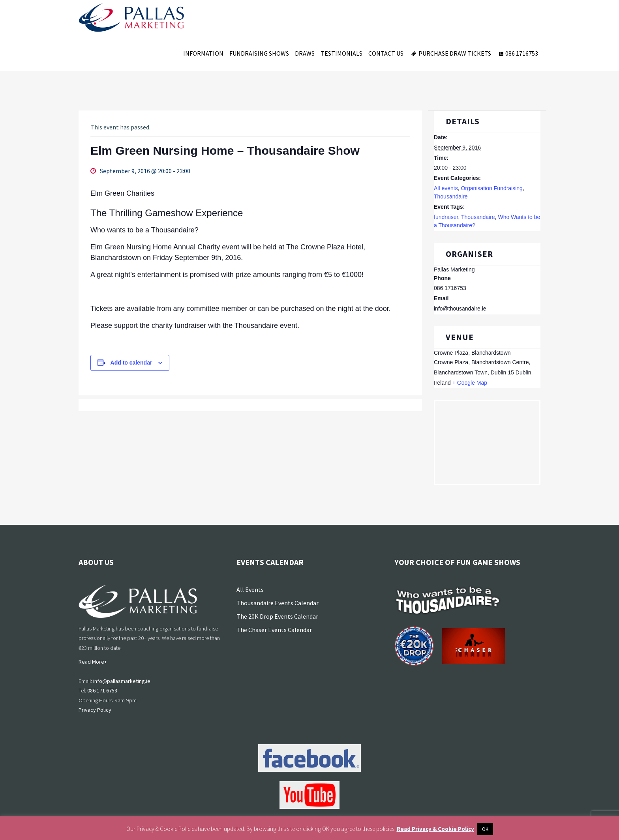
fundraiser (446, 217)
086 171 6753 (102, 690)
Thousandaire (451, 196)
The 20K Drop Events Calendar (277, 616)
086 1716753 (518, 53)
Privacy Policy (95, 710)
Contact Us (386, 53)
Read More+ (93, 662)
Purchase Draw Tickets (450, 53)
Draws (305, 53)
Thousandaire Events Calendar (278, 603)
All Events (250, 589)
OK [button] (485, 829)
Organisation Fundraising (491, 188)
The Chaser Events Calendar (274, 630)
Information (203, 53)
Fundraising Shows (259, 53)
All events (446, 188)
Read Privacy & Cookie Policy (435, 829)
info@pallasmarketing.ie (122, 681)
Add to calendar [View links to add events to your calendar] (131, 363)
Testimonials (341, 53)
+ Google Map (470, 383)
